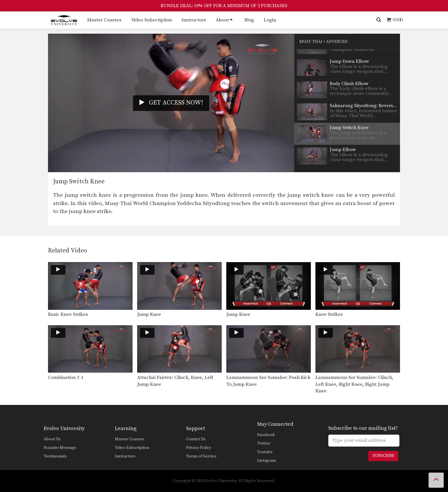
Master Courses (104, 20)
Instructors (194, 20)
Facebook (266, 435)
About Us (52, 439)
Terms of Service (201, 456)
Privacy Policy (199, 448)
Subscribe (383, 456)
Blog (249, 20)
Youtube (265, 452)
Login (270, 20)
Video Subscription (151, 20)
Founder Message (60, 448)
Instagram (266, 461)
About (222, 20)
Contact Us (196, 439)
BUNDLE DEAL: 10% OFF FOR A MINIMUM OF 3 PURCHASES (224, 6)
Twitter (264, 443)
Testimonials (55, 456)
